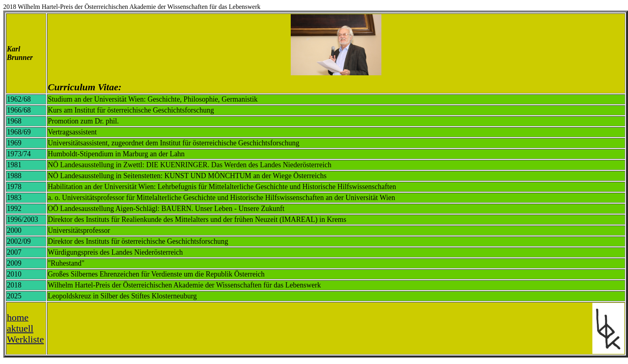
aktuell (20, 328)
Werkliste (25, 339)
